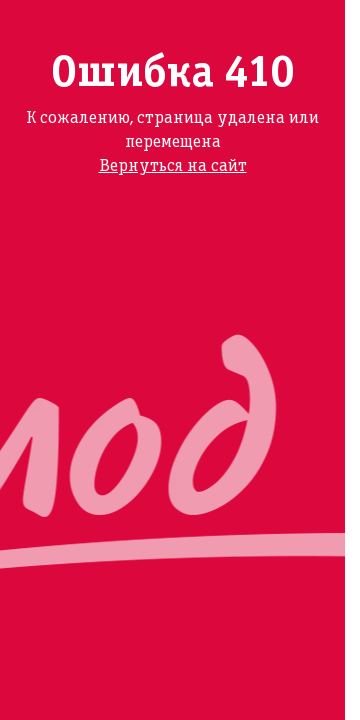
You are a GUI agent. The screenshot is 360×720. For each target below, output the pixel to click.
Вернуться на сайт (173, 166)
